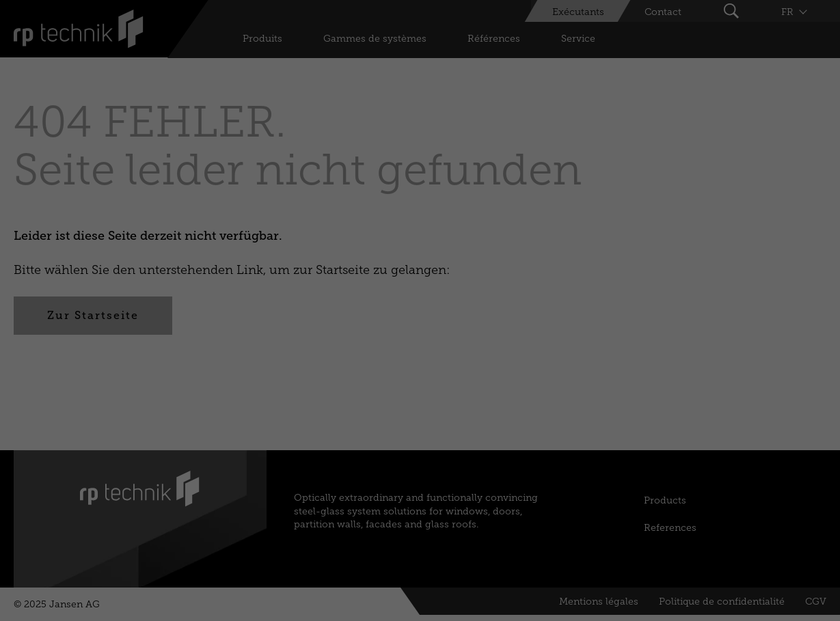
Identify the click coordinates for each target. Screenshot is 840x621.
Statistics (358, 290)
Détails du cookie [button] (335, 447)
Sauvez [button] (420, 377)
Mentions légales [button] (507, 447)
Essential (277, 290)
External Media (540, 290)
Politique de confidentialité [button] (422, 447)
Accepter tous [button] (420, 337)
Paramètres (326, 149)
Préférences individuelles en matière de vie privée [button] (420, 418)
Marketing (442, 290)
